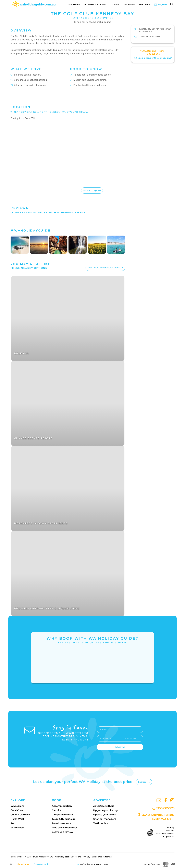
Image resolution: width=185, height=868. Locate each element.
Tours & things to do (64, 819)
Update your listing (105, 815)
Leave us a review (62, 832)
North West (17, 819)
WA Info (73, 4)
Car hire (57, 810)
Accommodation (94, 4)
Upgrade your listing (105, 810)
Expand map (90, 190)
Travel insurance (62, 823)
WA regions (17, 806)
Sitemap (107, 857)
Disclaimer (97, 857)
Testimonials (101, 823)
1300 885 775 (153, 54)
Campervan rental (63, 815)
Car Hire (128, 4)
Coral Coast (17, 810)
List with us (24, 864)
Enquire (162, 4)
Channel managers (105, 819)
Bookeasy (69, 857)
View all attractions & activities (104, 268)
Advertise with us (104, 806)
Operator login (43, 864)
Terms (78, 857)
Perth (14, 823)
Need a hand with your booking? (153, 58)
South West (17, 828)
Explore (144, 4)
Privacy (86, 857)
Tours (113, 4)
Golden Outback (20, 815)
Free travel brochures (65, 828)
